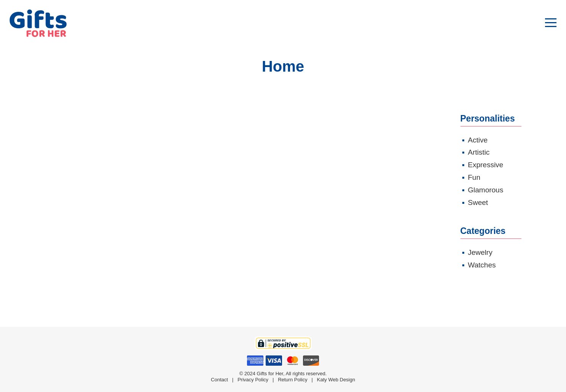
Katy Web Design (336, 380)
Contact (219, 380)
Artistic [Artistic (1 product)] (479, 152)
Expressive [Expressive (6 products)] (486, 165)
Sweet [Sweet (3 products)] (478, 202)
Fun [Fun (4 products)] (474, 177)
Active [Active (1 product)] (478, 140)
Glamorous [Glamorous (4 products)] (486, 190)
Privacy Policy (253, 380)
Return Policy (293, 380)
